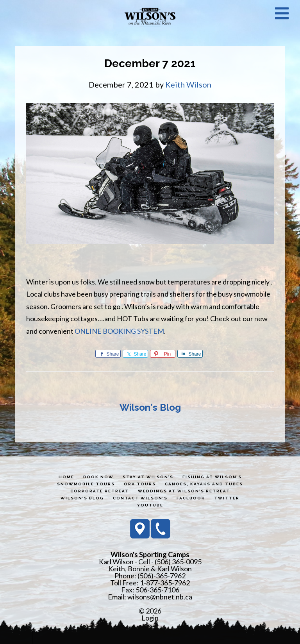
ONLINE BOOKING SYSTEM (119, 331)
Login (150, 618)
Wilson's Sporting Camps (150, 17)
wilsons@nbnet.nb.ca (160, 597)
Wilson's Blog (150, 407)
